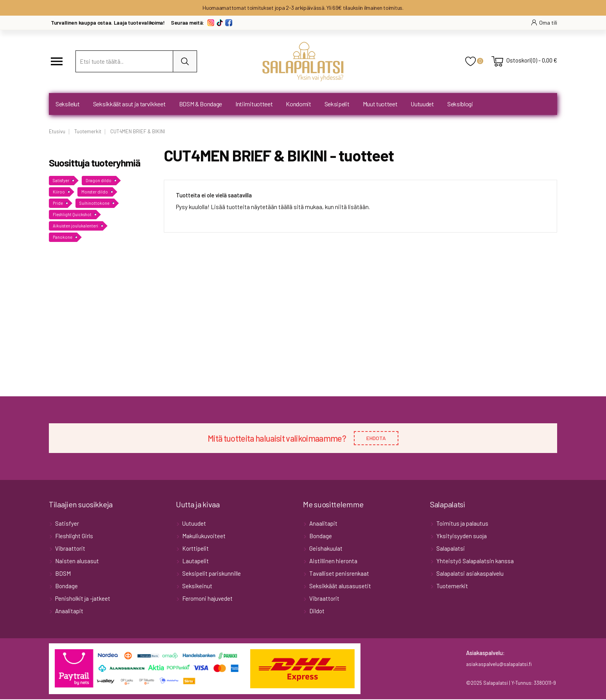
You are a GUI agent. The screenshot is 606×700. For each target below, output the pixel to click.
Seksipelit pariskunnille (211, 574)
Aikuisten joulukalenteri (75, 226)
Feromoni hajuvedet (207, 599)
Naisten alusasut (76, 562)
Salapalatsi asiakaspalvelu (469, 574)
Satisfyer (61, 180)
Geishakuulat (325, 549)
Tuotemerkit (452, 587)
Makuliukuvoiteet (203, 537)
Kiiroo (59, 192)
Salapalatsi (450, 549)
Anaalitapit (69, 612)
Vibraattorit (70, 549)
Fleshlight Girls (74, 537)
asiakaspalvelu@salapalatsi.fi (499, 665)
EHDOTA (376, 438)
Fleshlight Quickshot (72, 214)
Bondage (66, 587)
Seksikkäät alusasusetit (340, 587)
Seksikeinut (197, 587)
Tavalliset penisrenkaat (339, 574)
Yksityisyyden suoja (461, 537)
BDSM (62, 574)
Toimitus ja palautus (462, 524)
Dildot (316, 612)
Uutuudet (194, 524)
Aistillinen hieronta (333, 562)
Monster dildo (95, 192)
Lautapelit (195, 562)
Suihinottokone (94, 203)
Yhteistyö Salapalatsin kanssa (474, 562)
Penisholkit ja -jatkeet (82, 599)
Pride (58, 203)
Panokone (63, 237)
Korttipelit (195, 549)
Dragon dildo (99, 180)
